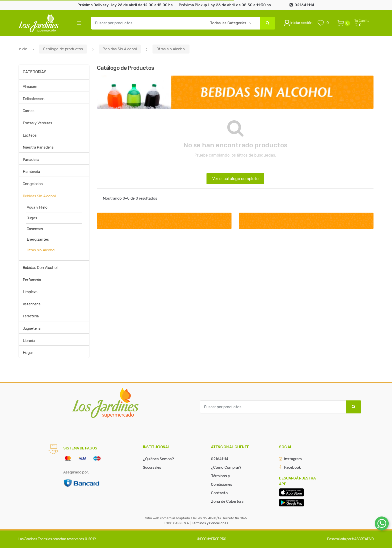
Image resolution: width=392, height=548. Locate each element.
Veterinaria (32, 304)
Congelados (33, 184)
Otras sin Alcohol (171, 49)
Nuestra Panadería (38, 147)
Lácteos (30, 135)
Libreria (29, 341)
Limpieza (30, 292)
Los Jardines (28, 539)
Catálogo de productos (63, 49)
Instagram (293, 459)
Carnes (29, 111)
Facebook (292, 467)
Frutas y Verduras (37, 123)
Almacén (30, 87)
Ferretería (31, 316)
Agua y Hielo (37, 207)
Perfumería (32, 280)
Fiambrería (31, 172)
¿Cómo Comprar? (226, 467)
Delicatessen (34, 99)
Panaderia (31, 160)
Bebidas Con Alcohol (40, 268)
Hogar (28, 353)
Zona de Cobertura (227, 501)
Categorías (35, 72)
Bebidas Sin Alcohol (120, 49)
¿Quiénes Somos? (158, 459)
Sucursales (152, 467)
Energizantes (38, 239)
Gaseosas (35, 229)
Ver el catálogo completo (235, 179)
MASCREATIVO (363, 539)
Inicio (23, 49)
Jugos (32, 218)
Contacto (219, 493)
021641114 (220, 459)
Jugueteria (32, 328)
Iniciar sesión (298, 23)
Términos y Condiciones (210, 523)
